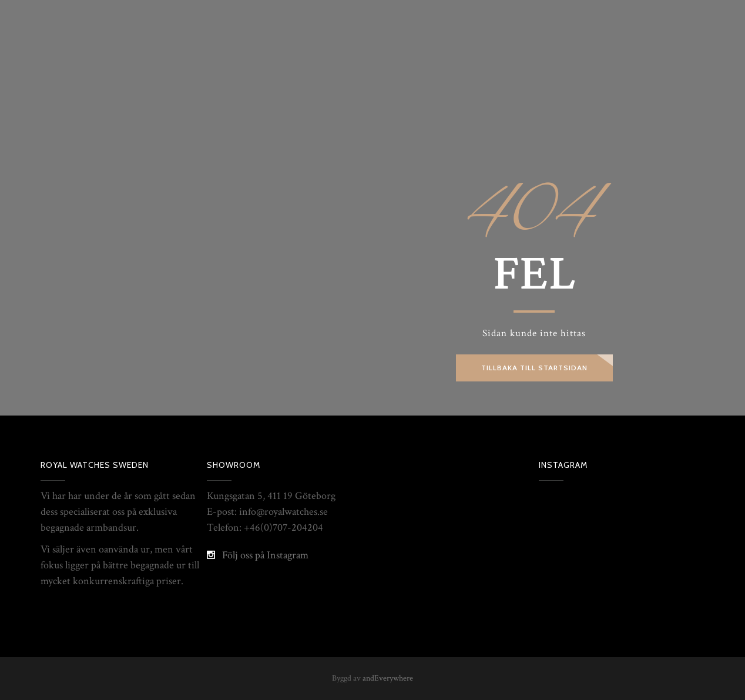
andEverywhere (388, 678)
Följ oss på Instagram (265, 555)
